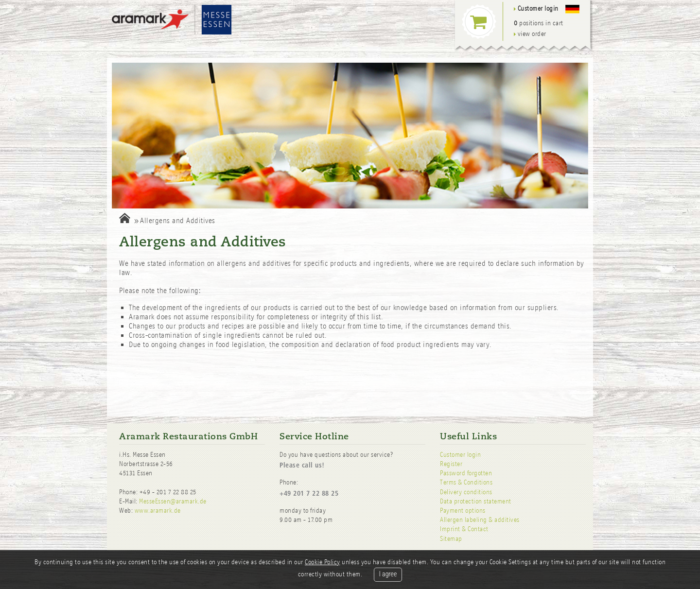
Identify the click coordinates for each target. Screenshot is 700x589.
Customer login (460, 455)
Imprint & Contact (464, 529)
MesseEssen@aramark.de (173, 501)
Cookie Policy (323, 562)
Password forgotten (466, 473)
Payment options (463, 511)
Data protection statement (476, 501)
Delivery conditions (466, 492)
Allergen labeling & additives (480, 520)
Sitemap (451, 539)
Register (451, 464)
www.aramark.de (158, 511)
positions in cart (539, 23)
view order (530, 34)
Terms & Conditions (466, 482)
